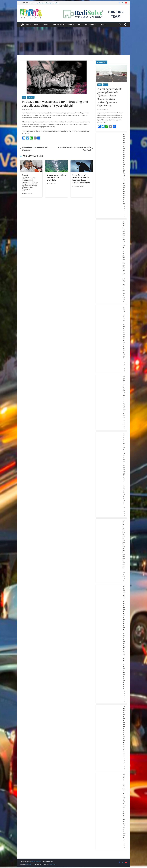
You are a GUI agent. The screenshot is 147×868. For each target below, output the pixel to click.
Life (79, 24)
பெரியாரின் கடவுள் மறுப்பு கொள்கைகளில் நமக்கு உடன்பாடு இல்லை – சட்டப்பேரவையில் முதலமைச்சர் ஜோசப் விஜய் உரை (124, 256)
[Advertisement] (73, 41)
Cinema (46, 24)
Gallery (70, 24)
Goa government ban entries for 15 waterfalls (56, 177)
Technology (90, 24)
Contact (102, 24)
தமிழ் (28, 24)
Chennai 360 (58, 24)
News (36, 24)
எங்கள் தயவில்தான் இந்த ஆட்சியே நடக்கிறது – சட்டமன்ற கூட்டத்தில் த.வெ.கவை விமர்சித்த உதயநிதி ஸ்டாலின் (124, 469)
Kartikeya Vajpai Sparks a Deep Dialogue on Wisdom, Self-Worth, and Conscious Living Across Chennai (124, 169)
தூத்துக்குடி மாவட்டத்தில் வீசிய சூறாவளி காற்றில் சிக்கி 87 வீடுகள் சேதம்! (124, 332)
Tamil (100, 85)
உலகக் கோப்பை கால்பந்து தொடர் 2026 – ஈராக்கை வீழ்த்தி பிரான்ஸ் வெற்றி (124, 397)
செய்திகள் (105, 85)
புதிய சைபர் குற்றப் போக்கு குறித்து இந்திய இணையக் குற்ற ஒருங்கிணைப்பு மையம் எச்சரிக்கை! (124, 545)
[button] (30, 25)
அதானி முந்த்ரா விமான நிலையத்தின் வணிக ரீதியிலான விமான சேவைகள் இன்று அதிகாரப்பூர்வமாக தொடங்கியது (110, 97)
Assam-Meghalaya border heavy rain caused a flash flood (75, 149)
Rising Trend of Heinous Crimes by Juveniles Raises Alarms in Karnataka (81, 179)
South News (31, 97)
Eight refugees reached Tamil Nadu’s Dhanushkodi (34, 149)
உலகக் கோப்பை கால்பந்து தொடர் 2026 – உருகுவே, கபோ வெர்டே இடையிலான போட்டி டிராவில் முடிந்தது (124, 805)
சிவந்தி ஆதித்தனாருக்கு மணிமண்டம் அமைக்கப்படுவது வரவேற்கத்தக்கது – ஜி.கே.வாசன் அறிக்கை (30, 182)
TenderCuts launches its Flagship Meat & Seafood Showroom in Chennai (124, 731)
